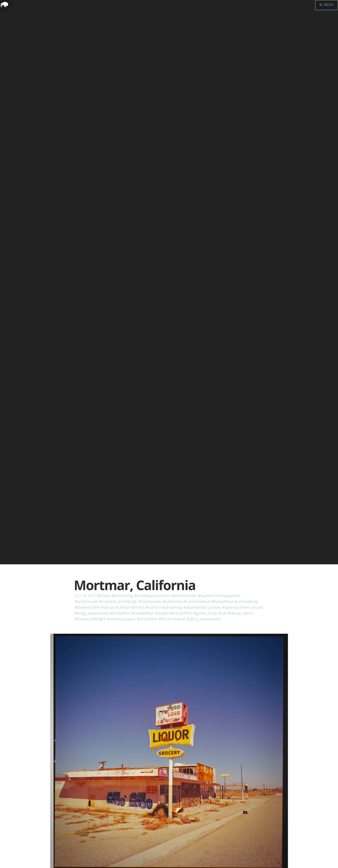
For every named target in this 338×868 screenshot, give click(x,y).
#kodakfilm (120, 613)
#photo (104, 596)
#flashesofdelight (90, 619)
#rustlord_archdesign (118, 602)
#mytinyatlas (150, 602)
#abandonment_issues (243, 607)
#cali (222, 613)
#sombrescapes (121, 619)
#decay (108, 607)
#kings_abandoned (92, 613)
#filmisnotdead (172, 619)
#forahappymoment (152, 596)
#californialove (197, 602)
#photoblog (122, 596)
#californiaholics (130, 607)
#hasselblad (222, 602)
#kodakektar (142, 613)
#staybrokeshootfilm (173, 613)
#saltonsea (173, 602)
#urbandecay (246, 602)
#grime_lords (205, 613)
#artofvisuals (86, 602)
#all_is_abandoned (204, 619)
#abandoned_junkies (202, 607)
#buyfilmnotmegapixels (219, 596)
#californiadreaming (164, 607)
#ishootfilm (147, 619)
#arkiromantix (184, 596)
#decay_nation (241, 613)
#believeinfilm (87, 607)
